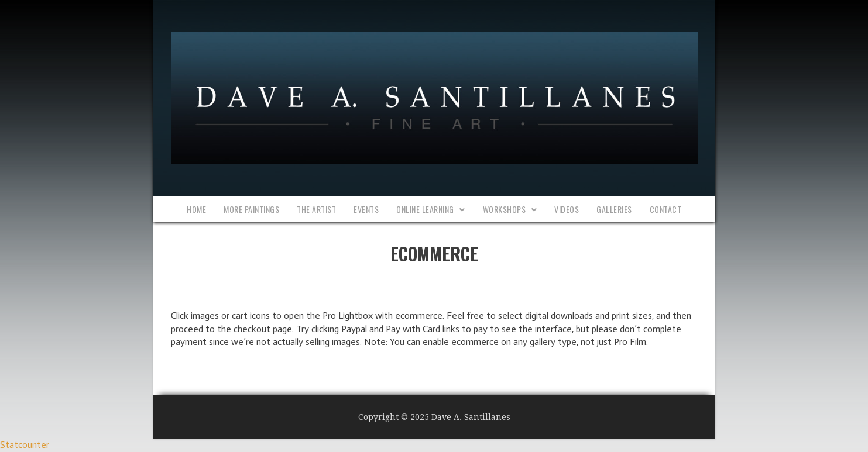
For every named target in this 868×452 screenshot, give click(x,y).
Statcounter (25, 445)
